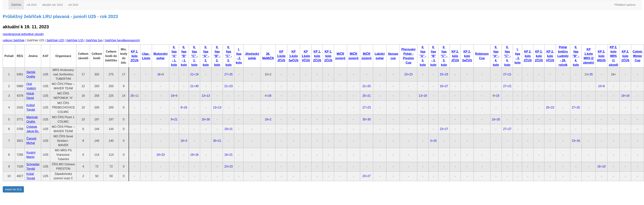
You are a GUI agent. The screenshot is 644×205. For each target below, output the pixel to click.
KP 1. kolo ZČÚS (134, 56)
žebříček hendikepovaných (122, 40)
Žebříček (16, 5)
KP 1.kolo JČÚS (281, 56)
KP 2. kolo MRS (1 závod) (614, 56)
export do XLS (13, 189)
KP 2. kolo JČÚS (455, 56)
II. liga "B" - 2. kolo (217, 56)
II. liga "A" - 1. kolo (174, 56)
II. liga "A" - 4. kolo (496, 56)
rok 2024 (73, 5)
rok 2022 (32, 5)
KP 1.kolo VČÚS (306, 56)
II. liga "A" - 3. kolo (423, 56)
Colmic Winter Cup (637, 56)
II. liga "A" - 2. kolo (206, 56)
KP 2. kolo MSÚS (601, 56)
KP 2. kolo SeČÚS (467, 56)
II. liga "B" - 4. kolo (576, 56)
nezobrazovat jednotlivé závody (23, 34)
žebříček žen (94, 40)
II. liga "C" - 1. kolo (194, 56)
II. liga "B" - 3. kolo (433, 56)
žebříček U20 (55, 40)
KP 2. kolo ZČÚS (528, 56)
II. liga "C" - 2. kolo (229, 56)
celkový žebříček (14, 40)
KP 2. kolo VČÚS (550, 56)
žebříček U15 (75, 40)
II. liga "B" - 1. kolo (184, 56)
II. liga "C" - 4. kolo (507, 56)
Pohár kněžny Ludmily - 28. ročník (563, 56)
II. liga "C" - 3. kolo (444, 56)
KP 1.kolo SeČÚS (294, 56)
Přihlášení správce (625, 5)
